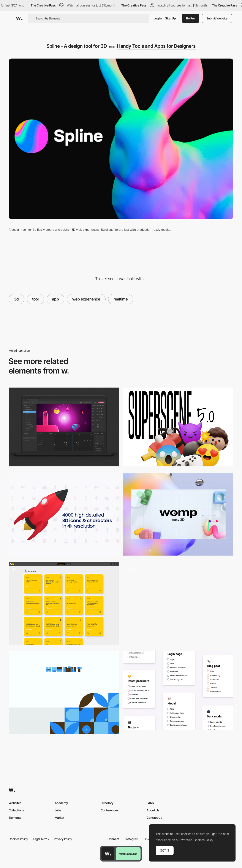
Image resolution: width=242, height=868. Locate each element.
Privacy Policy (63, 839)
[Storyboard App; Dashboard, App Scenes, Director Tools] (64, 603)
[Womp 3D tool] (178, 514)
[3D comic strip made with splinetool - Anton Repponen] (178, 603)
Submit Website (217, 18)
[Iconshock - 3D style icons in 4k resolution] (64, 514)
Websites (15, 803)
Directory (107, 803)
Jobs (58, 810)
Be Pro (191, 18)
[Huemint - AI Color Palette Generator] (64, 693)
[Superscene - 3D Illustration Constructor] (178, 427)
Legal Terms (41, 839)
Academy (61, 803)
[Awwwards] (19, 18)
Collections (16, 810)
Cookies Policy (18, 839)
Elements (15, 818)
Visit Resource (128, 854)
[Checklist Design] (178, 691)
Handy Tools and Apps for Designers (156, 46)
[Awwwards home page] (108, 854)
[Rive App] (64, 427)
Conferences (110, 810)
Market (59, 818)
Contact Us (154, 818)
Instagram (132, 839)
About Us (153, 810)
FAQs (150, 803)
